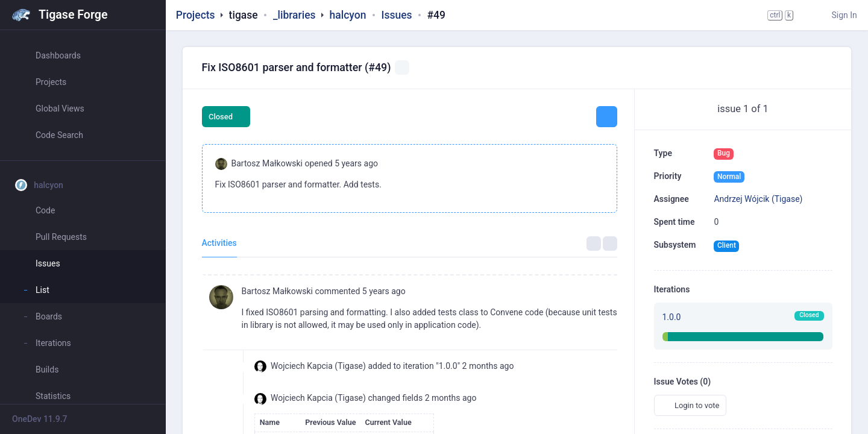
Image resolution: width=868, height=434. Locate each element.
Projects (196, 15)
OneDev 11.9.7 (40, 419)
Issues (396, 15)
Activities (219, 243)
